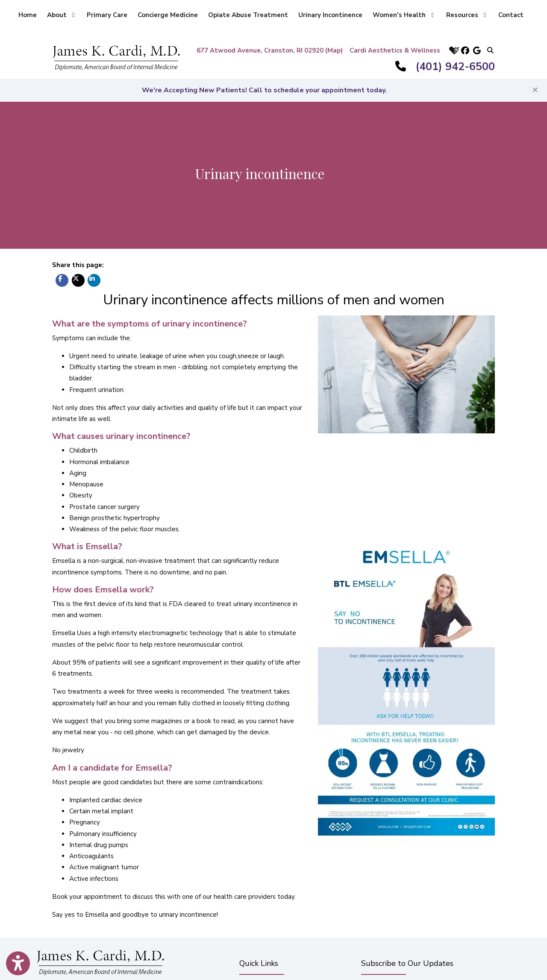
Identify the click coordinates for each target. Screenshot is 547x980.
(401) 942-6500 (455, 67)
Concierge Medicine (168, 15)
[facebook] (465, 50)
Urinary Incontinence (330, 15)
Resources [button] (466, 15)
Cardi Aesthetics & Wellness (395, 50)
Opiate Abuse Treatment (248, 15)
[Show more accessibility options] (18, 964)
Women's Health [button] (403, 15)
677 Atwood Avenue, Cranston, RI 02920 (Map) (270, 50)
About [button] (61, 15)
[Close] (535, 89)
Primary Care (107, 15)
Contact (511, 15)
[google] (477, 50)
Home (28, 15)
